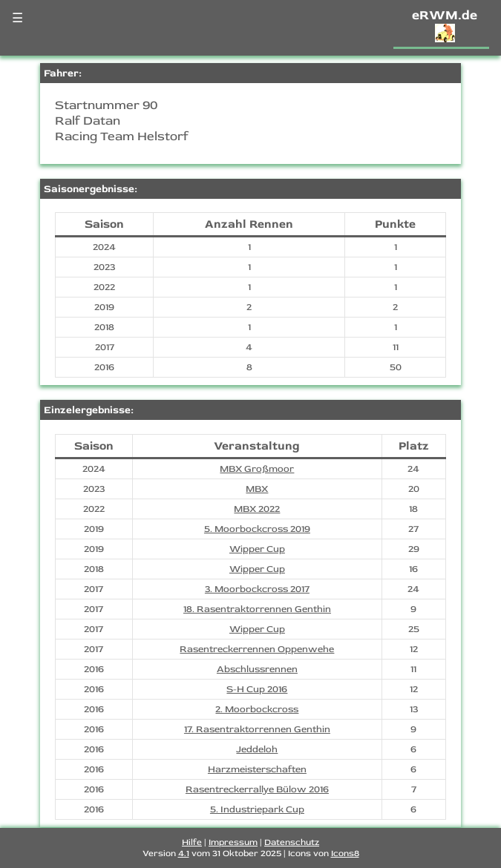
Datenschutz (292, 842)
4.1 (184, 854)
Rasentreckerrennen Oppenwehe (257, 649)
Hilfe (192, 842)
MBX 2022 (257, 509)
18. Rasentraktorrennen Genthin (257, 609)
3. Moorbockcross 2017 (257, 589)
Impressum (233, 842)
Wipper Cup (257, 549)
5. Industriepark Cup (257, 809)
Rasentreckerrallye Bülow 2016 (257, 789)
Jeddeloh (257, 749)
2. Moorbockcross (257, 709)
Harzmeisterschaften (257, 769)
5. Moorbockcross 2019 (257, 529)
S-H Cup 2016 (257, 689)
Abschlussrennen (257, 669)
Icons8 (345, 854)
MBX (257, 489)
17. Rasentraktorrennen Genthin (257, 729)
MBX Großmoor (257, 469)
